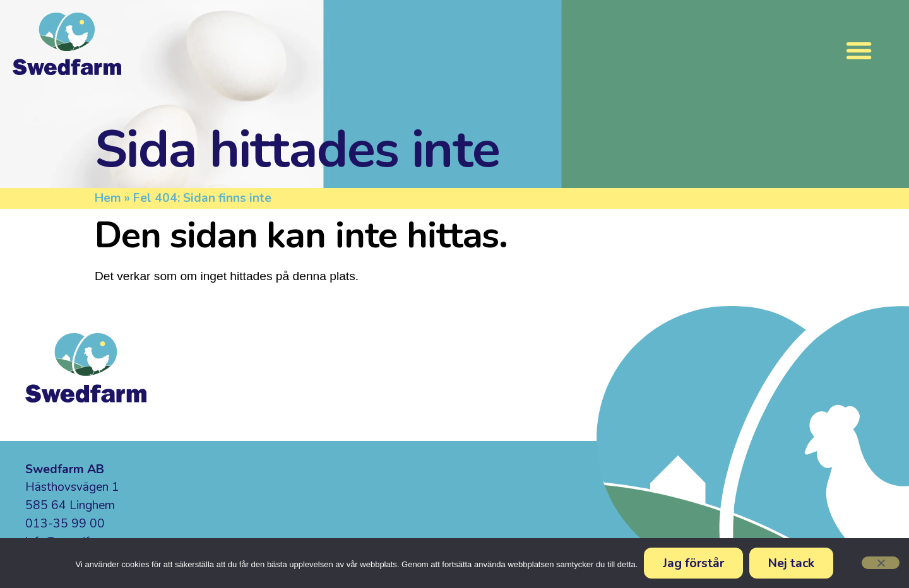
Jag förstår (693, 563)
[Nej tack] (881, 563)
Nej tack (791, 563)
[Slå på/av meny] (859, 50)
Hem (108, 198)
